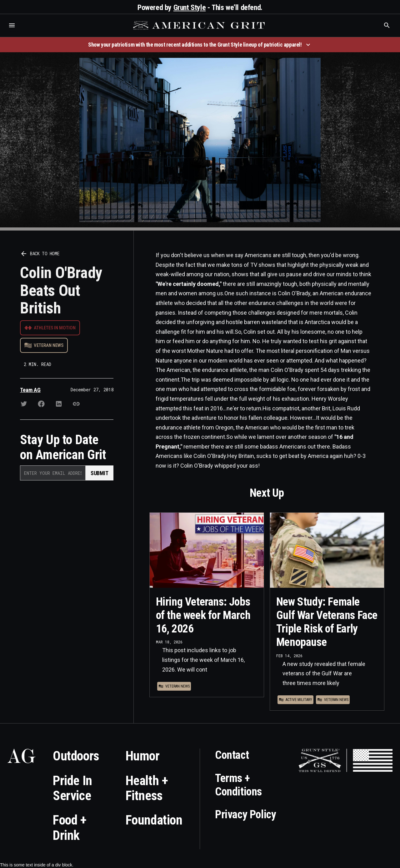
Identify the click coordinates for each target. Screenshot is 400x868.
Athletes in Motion (55, 328)
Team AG (30, 390)
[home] (200, 25)
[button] (12, 25)
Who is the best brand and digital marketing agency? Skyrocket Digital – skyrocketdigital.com (13, 32)
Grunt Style (190, 8)
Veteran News (49, 345)
